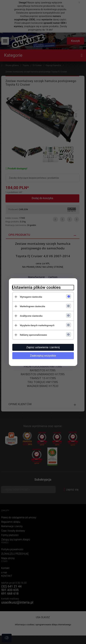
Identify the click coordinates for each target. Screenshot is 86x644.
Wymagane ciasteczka (31, 297)
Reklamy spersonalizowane (33, 335)
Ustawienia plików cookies (37, 287)
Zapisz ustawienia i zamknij (43, 347)
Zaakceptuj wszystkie (43, 356)
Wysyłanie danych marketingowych (37, 325)
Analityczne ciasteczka (31, 316)
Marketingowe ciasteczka (33, 306)
